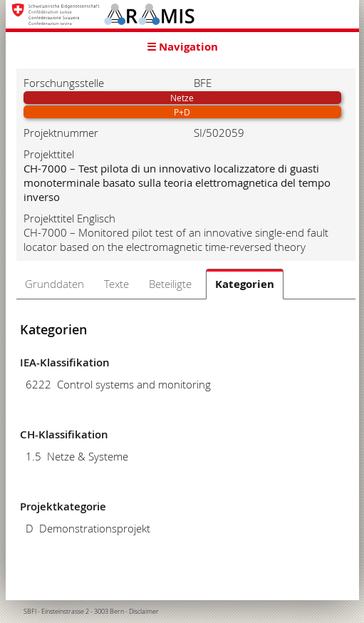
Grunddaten (54, 284)
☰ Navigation (182, 47)
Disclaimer (144, 612)
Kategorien (245, 284)
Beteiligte (170, 284)
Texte (116, 284)
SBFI (30, 612)
